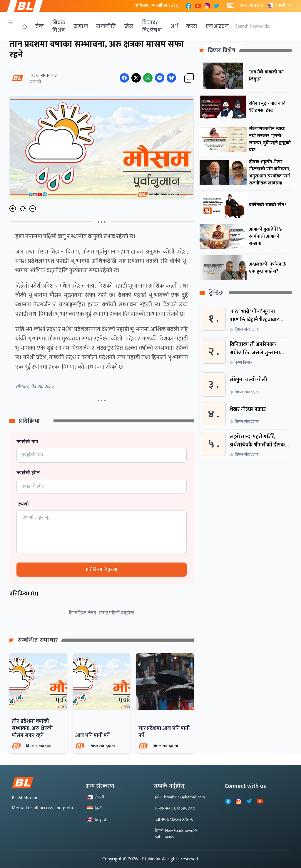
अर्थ (174, 26)
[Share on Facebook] (124, 78)
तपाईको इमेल (28, 473)
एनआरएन (217, 26)
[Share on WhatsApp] (148, 78)
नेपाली (280, 5)
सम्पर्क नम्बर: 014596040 (175, 808)
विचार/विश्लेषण (152, 26)
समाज (81, 26)
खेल (129, 26)
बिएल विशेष (59, 26)
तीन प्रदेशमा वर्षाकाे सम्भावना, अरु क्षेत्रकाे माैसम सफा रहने (32, 728)
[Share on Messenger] (160, 78)
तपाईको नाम (27, 442)
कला (192, 26)
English (97, 819)
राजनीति (106, 26)
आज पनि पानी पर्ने (92, 736)
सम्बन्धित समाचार (38, 640)
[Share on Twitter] (136, 78)
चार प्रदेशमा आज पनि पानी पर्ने (164, 732)
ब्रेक (40, 26)
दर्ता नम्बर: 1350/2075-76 (174, 819)
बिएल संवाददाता (39, 746)
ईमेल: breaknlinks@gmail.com (180, 797)
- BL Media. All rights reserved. (169, 859)
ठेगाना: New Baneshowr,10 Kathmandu (176, 833)
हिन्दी (95, 808)
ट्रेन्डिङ (216, 293)
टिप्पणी (23, 504)
